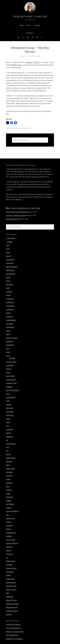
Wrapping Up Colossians (14, 639)
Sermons (9, 547)
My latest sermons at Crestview (24, 208)
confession (10, 309)
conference (10, 302)
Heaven (9, 405)
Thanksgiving (10, 579)
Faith (17, 128)
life (7, 440)
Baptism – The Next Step (15, 632)
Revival (8, 529)
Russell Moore (11, 533)
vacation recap (11, 586)
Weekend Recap (12, 607)
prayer (8, 493)
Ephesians (10, 341)
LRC (7, 451)
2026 (8, 249)
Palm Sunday (11, 469)
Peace (8, 479)
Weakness (10, 597)
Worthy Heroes (17, 65)
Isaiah (8, 419)
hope (28, 128)
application (10, 263)
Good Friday (10, 376)
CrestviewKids (11, 320)
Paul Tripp (9, 476)
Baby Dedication (12, 267)
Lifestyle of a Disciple (13, 624)
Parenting (9, 472)
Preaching (9, 497)
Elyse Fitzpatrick (12, 338)
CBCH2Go (9, 284)
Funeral (9, 369)
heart (8, 401)
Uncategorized (11, 582)
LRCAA (8, 454)
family (8, 352)
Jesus (8, 422)
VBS (7, 593)
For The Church (11, 362)
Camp (8, 281)
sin (7, 558)
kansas (8, 433)
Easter (8, 331)
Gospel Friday (11, 380)
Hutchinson (10, 415)
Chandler (9, 292)
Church (8, 295)
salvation (9, 536)
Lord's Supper (11, 444)
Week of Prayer (11, 600)
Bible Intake (10, 270)
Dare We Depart (11, 219)
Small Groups (11, 561)
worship (9, 614)
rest (7, 515)
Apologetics (10, 260)
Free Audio (10, 365)
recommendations (12, 511)
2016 (8, 245)
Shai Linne (9, 554)
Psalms (9, 501)
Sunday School (11, 568)
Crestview (9, 317)
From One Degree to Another (30, 17)
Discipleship (10, 327)
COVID (8, 313)
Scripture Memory (12, 543)
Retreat (9, 522)
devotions (9, 324)
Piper (8, 486)
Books (8, 277)
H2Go (8, 394)
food (8, 356)
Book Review (11, 274)
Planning (9, 490)
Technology (10, 572)
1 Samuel (9, 242)
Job (7, 426)
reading (9, 508)
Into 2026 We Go (12, 635)
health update (11, 397)
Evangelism (10, 345)
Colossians (10, 299)
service (9, 550)
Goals (8, 372)
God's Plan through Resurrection (17, 212)
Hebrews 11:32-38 (33, 62)
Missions (9, 461)
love (7, 447)
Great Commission (12, 390)
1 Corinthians (10, 238)
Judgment (10, 429)
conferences (10, 306)
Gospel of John (11, 383)
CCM (8, 288)
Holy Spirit (9, 408)
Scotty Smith (11, 540)
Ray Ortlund (10, 504)
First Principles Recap (13, 628)
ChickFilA (12, 358)
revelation (9, 526)
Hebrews (23, 128)
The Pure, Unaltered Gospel (15, 215)
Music (8, 465)
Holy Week (10, 412)
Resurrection (10, 518)
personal (9, 483)
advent (8, 256)
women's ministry (12, 611)
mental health (11, 458)
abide (8, 252)
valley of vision (11, 590)
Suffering (9, 565)
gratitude (9, 387)
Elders (8, 334)
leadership (10, 437)
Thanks (8, 575)
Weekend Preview (12, 604)
